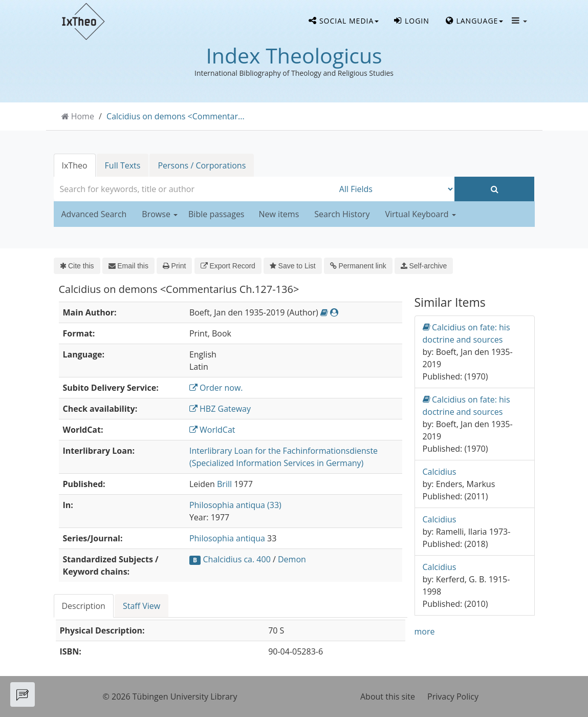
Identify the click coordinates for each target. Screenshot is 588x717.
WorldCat (212, 430)
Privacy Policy (453, 697)
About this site (388, 697)
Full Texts (123, 165)
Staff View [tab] (141, 606)
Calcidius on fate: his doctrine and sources (466, 333)
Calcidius (440, 472)
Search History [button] (342, 214)
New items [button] (279, 214)
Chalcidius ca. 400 (237, 559)
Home (83, 116)
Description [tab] (84, 606)
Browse (160, 214)
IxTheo (75, 165)
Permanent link (358, 266)
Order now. (216, 388)
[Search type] (394, 189)
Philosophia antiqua (227, 538)
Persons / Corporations (202, 165)
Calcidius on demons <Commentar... (176, 116)
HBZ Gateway (220, 409)
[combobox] (194, 189)
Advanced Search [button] (94, 214)
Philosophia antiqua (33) (235, 505)
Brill (224, 484)
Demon (292, 559)
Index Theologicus (294, 55)
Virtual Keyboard (420, 214)
